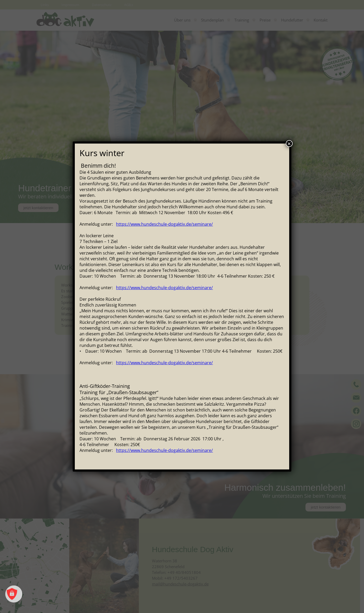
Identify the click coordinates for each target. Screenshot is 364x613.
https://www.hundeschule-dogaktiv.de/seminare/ (164, 224)
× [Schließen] (289, 144)
